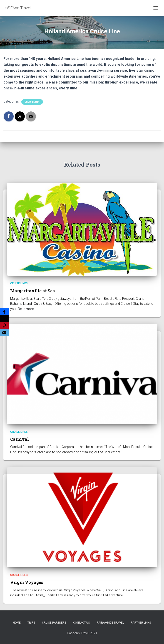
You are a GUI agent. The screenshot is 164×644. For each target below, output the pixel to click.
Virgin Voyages (27, 582)
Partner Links (141, 623)
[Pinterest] (4, 325)
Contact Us (82, 623)
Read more (26, 309)
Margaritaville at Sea (33, 291)
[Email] (4, 332)
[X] (4, 319)
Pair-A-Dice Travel (110, 623)
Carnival (20, 439)
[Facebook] (4, 312)
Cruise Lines (32, 102)
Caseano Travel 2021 (82, 633)
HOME (17, 623)
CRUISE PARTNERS (54, 623)
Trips (31, 623)
